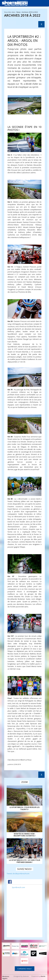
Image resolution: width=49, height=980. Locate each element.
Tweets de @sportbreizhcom (18, 874)
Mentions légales (6, 977)
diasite (43, 976)
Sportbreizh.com (18, 887)
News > (19, 12)
